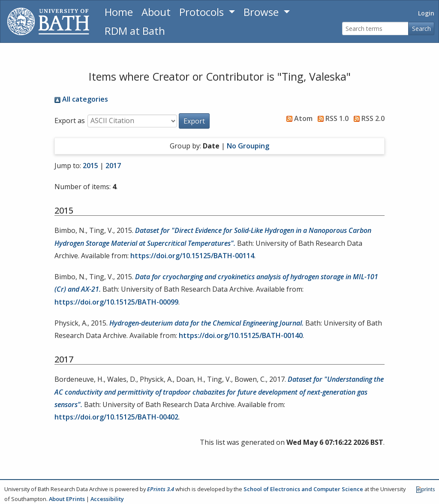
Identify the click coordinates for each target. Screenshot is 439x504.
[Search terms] (375, 29)
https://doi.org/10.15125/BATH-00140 (241, 335)
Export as (70, 121)
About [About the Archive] (156, 12)
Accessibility (107, 499)
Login (426, 13)
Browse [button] (262, 12)
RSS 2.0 (367, 118)
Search (421, 29)
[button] (194, 121)
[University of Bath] (48, 21)
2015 (90, 166)
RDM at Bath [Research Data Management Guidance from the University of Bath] (135, 31)
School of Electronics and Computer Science (303, 489)
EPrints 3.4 (161, 489)
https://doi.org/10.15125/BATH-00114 (192, 256)
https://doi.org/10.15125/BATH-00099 (116, 302)
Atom (298, 118)
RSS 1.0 (331, 118)
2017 (113, 166)
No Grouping (248, 146)
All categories (81, 99)
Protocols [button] (203, 12)
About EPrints (67, 499)
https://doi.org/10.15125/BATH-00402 (116, 417)
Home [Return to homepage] (119, 12)
